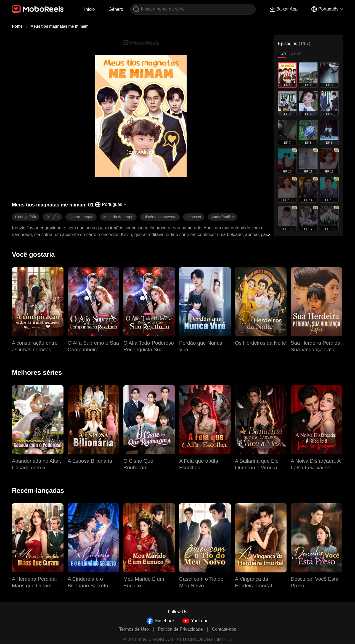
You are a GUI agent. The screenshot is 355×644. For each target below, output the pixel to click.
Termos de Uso (134, 629)
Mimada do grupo (118, 217)
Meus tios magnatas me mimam (59, 26)
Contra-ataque (81, 217)
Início (89, 9)
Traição (52, 217)
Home (17, 26)
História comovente (160, 217)
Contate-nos (224, 629)
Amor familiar (222, 217)
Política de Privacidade (180, 629)
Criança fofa (26, 217)
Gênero (116, 9)
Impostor (194, 217)
